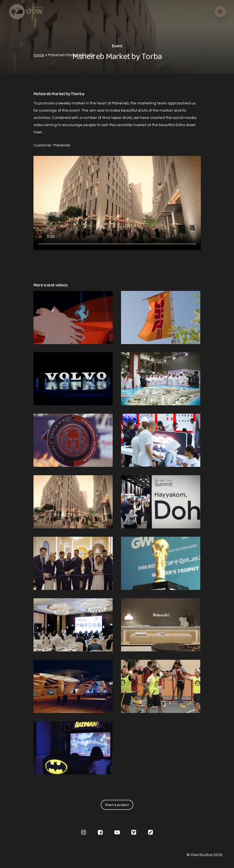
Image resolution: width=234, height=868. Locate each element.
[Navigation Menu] (220, 12)
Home (39, 55)
